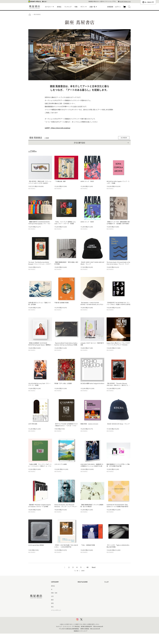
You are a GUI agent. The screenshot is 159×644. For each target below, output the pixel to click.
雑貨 (52, 600)
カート (125, 8)
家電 (52, 603)
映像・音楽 (54, 593)
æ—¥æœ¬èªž (148, 2)
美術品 (53, 586)
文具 (52, 596)
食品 (52, 607)
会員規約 (80, 603)
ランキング (68, 7)
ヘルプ (79, 589)
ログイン (118, 7)
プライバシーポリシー (84, 614)
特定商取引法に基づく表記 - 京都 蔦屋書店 (89, 610)
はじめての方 (81, 586)
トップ (30, 14)
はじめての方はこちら (125, 1)
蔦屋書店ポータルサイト (111, 586)
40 (87, 567)
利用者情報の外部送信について (86, 621)
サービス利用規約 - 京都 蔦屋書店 (87, 600)
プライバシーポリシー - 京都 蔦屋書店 (88, 617)
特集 (76, 7)
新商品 (59, 7)
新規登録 (110, 7)
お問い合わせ (81, 593)
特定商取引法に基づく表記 (85, 607)
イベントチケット (56, 610)
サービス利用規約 (83, 596)
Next (94, 567)
